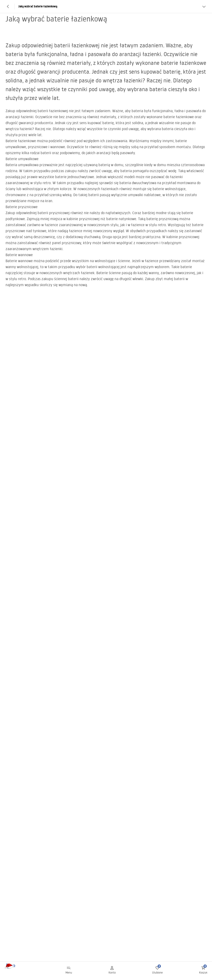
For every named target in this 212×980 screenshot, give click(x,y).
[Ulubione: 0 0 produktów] (157, 971)
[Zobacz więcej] (204, 6)
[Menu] (69, 971)
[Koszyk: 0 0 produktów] (203, 971)
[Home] (17, 971)
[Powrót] (8, 6)
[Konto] (112, 971)
